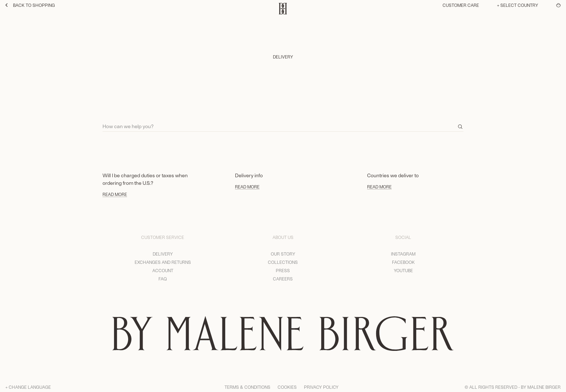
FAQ (163, 279)
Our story (283, 254)
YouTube (403, 270)
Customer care (461, 5)
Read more (115, 194)
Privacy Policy (321, 387)
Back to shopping (30, 5)
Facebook (403, 262)
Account (163, 270)
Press (283, 270)
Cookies (287, 387)
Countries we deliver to (393, 175)
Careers (283, 279)
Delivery (163, 254)
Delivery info (249, 175)
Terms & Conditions (247, 387)
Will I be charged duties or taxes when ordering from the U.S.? (145, 179)
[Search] (283, 123)
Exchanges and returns (163, 262)
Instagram (403, 254)
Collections (283, 262)
